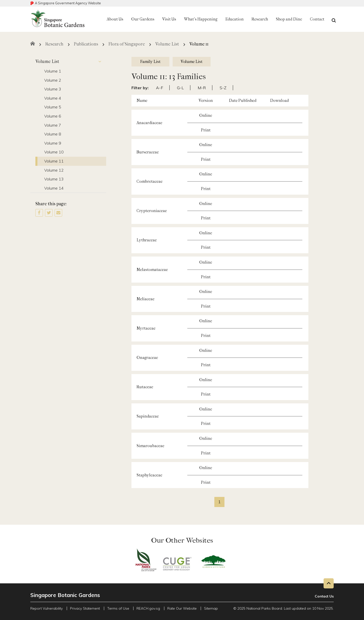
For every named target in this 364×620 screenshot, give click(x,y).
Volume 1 (53, 71)
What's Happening (201, 19)
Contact (317, 19)
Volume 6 (53, 116)
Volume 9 (53, 143)
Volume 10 (54, 152)
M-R (202, 88)
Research (260, 19)
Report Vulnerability (47, 608)
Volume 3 (53, 89)
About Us (115, 19)
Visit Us (169, 19)
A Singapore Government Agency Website (68, 3)
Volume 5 (53, 107)
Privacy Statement (85, 608)
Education (234, 19)
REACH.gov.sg (148, 608)
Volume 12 (54, 170)
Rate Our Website (182, 608)
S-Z (223, 88)
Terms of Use (118, 608)
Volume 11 (54, 161)
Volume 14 (54, 188)
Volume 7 (53, 125)
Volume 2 (53, 80)
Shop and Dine (289, 19)
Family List (150, 62)
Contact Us (324, 596)
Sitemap (211, 608)
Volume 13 (54, 179)
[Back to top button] (329, 583)
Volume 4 (53, 98)
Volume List (71, 62)
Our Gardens (143, 19)
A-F (160, 88)
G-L (180, 88)
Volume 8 (53, 134)
